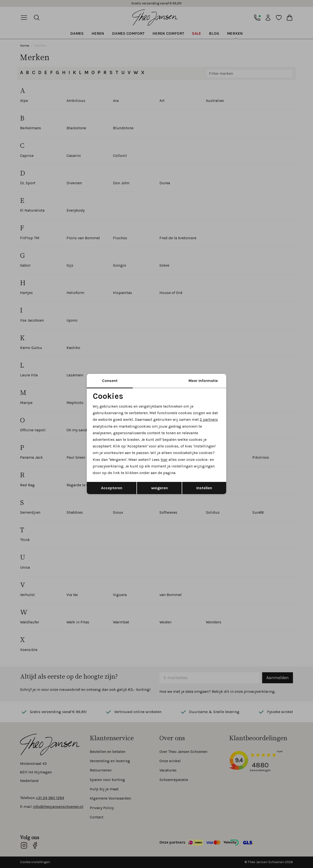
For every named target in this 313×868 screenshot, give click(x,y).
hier (164, 460)
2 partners (209, 419)
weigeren (159, 488)
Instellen (204, 488)
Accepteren (112, 488)
